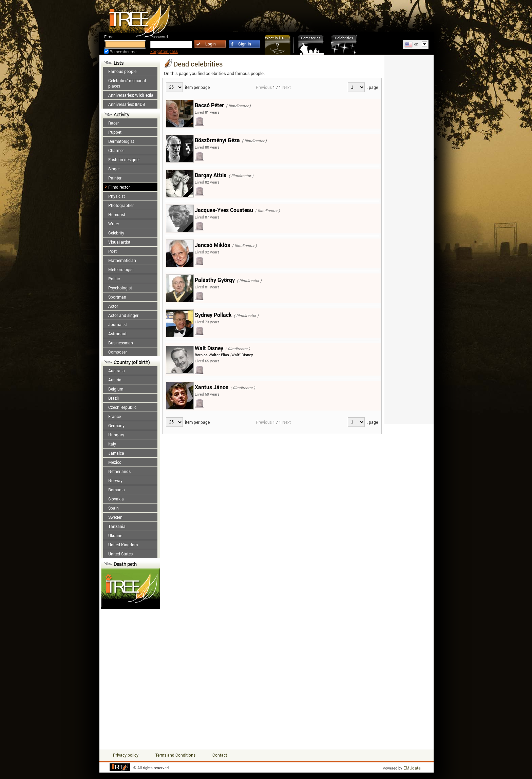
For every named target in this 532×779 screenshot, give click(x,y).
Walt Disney (209, 348)
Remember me (123, 52)
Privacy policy (126, 755)
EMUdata (412, 768)
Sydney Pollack (213, 315)
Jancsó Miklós (212, 245)
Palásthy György (215, 280)
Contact (220, 755)
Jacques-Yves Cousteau (224, 210)
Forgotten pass (164, 51)
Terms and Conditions (175, 755)
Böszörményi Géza (217, 140)
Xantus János (212, 387)
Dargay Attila (211, 175)
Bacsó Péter (209, 105)
